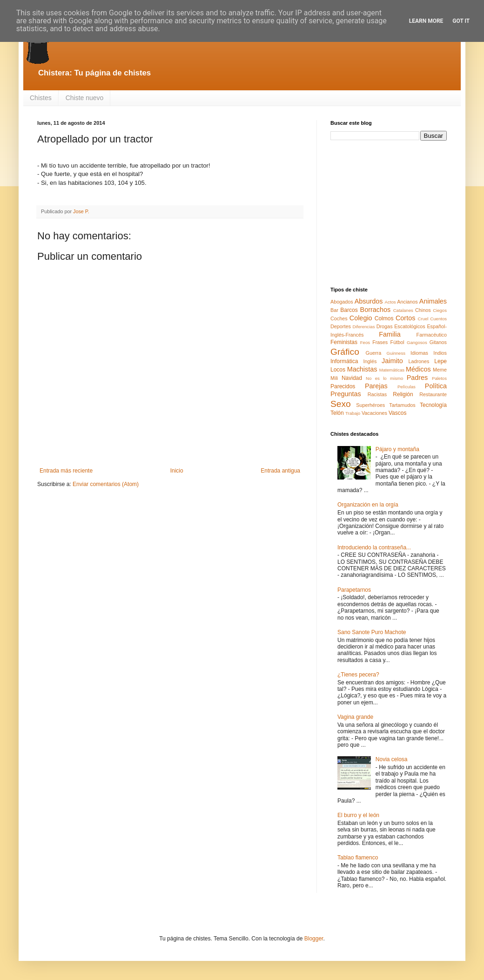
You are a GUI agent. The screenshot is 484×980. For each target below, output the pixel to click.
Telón (337, 413)
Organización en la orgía (368, 505)
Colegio (361, 318)
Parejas (376, 386)
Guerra (374, 353)
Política (436, 386)
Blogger (314, 939)
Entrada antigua (280, 471)
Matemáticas (392, 370)
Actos (390, 302)
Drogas (385, 326)
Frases (380, 342)
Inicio (177, 471)
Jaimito (392, 361)
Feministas (344, 342)
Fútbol (397, 342)
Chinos (423, 310)
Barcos (349, 310)
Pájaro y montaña (397, 449)
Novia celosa (392, 759)
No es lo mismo (384, 378)
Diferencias (363, 327)
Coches (339, 318)
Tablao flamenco (358, 858)
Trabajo (353, 413)
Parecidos (343, 386)
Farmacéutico (432, 335)
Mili (334, 378)
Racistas (377, 394)
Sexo (341, 404)
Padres (417, 378)
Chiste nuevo (85, 98)
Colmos (384, 318)
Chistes (41, 98)
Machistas (362, 369)
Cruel (423, 319)
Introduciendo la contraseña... (374, 547)
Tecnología (433, 405)
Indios (440, 353)
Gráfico (345, 352)
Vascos (397, 413)
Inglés (370, 361)
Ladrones (419, 361)
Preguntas (346, 394)
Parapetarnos (354, 590)
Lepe (440, 361)
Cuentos (438, 319)
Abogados (342, 302)
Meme (440, 370)
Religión (403, 394)
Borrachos (376, 310)
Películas (407, 387)
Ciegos (440, 310)
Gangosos (417, 342)
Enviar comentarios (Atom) (106, 484)
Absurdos (369, 301)
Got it (461, 21)
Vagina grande (355, 717)
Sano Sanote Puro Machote (372, 632)
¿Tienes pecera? (358, 675)
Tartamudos (402, 405)
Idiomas (419, 353)
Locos (338, 370)
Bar (334, 310)
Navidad (352, 378)
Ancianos (407, 302)
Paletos (439, 378)
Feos (365, 342)
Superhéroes (370, 405)
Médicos (418, 369)
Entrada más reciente (66, 471)
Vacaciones (374, 413)
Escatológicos (410, 326)
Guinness (396, 353)
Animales (433, 301)
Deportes (341, 326)
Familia (390, 334)
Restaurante (433, 394)
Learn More (426, 21)
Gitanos (438, 342)
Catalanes (403, 310)
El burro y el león (358, 815)
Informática (344, 361)
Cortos (405, 318)
